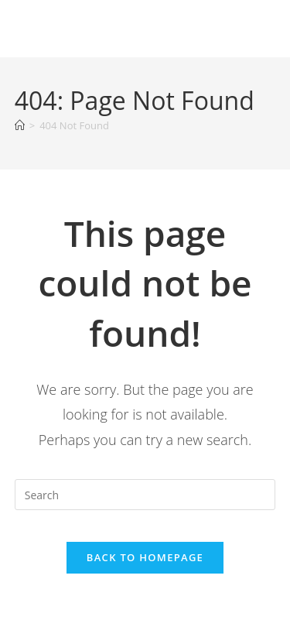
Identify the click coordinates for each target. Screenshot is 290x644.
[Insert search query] (145, 495)
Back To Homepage (145, 557)
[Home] (20, 125)
